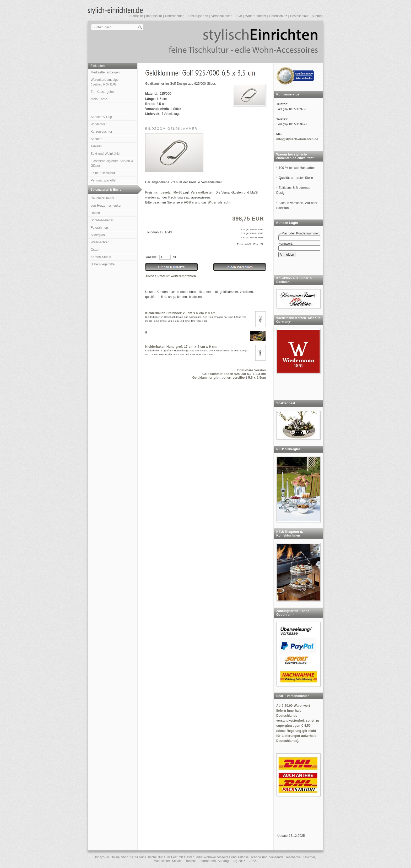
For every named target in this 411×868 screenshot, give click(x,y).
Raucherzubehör (102, 198)
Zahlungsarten (198, 16)
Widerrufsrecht (256, 16)
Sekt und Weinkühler (106, 154)
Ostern (96, 250)
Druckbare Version (252, 370)
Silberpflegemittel (103, 264)
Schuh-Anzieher (102, 220)
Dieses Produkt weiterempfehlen (171, 276)
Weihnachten (100, 242)
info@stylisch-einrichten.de (297, 139)
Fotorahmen (99, 228)
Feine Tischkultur (103, 173)
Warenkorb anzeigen (106, 82)
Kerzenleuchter (101, 132)
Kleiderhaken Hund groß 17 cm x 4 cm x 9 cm (181, 347)
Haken (95, 213)
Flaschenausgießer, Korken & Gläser (112, 163)
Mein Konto (99, 99)
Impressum (154, 16)
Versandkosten (222, 16)
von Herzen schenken (106, 206)
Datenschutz (278, 16)
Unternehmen (175, 16)
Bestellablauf (299, 16)
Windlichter (99, 124)
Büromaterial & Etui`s (106, 190)
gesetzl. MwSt (171, 192)
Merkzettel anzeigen (105, 72)
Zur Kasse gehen (103, 92)
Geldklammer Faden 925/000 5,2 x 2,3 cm (234, 374)
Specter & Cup (101, 117)
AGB (239, 16)
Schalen (96, 139)
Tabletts (96, 146)
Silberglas (98, 235)
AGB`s (189, 202)
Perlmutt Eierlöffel (103, 180)
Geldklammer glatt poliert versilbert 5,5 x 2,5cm (229, 378)
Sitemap (318, 16)
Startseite (136, 16)
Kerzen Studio (101, 257)
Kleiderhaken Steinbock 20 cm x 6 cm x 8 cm (180, 313)
